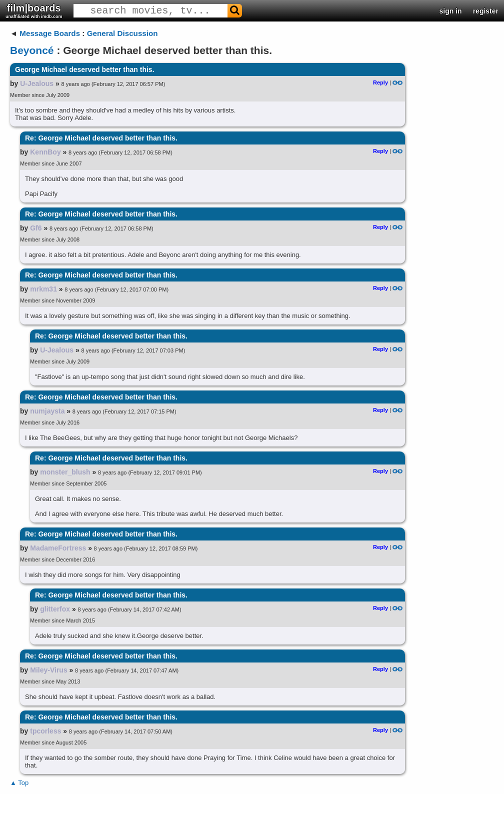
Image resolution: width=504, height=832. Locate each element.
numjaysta (47, 411)
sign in (451, 11)
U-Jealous (37, 83)
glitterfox (55, 609)
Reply (380, 82)
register (486, 11)
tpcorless (45, 731)
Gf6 (36, 228)
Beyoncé (32, 50)
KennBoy (45, 152)
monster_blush (65, 472)
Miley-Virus (48, 670)
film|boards (34, 11)
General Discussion (122, 33)
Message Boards (50, 33)
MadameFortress (58, 548)
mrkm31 (43, 289)
